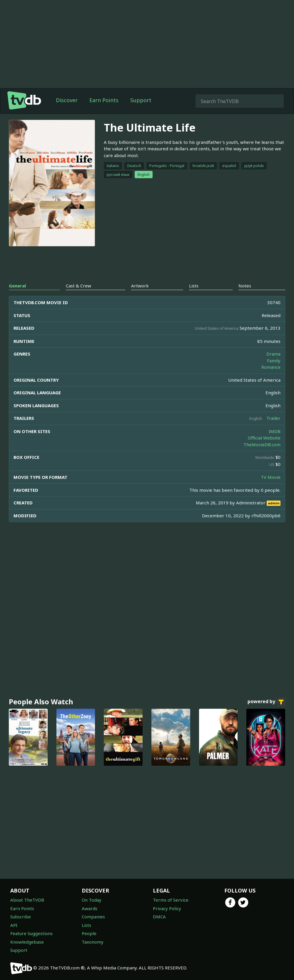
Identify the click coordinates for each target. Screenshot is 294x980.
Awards (90, 908)
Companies (93, 917)
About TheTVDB (27, 900)
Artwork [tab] (140, 286)
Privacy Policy (167, 908)
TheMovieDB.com (262, 444)
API (14, 925)
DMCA (159, 917)
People (89, 933)
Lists (86, 925)
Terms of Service (171, 900)
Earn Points (104, 100)
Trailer (273, 418)
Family (274, 361)
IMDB (275, 431)
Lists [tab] (194, 286)
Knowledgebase (27, 942)
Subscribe (21, 917)
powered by (266, 702)
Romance (271, 367)
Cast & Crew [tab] (78, 286)
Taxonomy (93, 942)
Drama (273, 354)
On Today (92, 900)
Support (141, 100)
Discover (67, 100)
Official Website (264, 438)
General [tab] (17, 286)
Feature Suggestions (31, 933)
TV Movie (271, 477)
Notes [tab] (245, 286)
